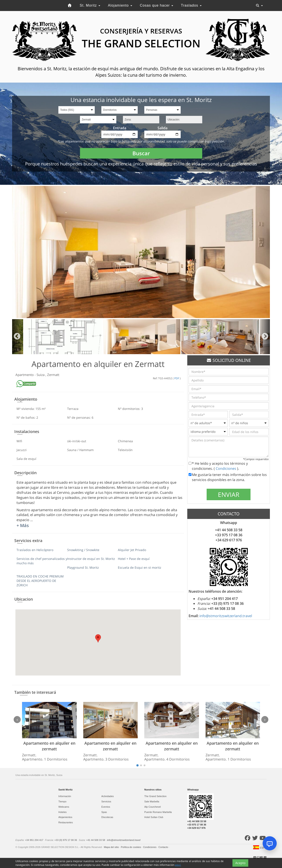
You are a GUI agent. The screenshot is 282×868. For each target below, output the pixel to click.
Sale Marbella (152, 801)
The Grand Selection (155, 796)
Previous (17, 337)
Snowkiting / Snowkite (83, 550)
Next (265, 337)
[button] (98, 638)
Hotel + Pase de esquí (134, 559)
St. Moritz (90, 5)
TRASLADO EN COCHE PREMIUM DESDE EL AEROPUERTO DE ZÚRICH (40, 581)
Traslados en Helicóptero (35, 550)
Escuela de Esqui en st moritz (140, 567)
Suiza (41, 375)
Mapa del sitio (112, 847)
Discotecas (107, 817)
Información (65, 796)
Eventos (106, 807)
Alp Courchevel (153, 807)
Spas (104, 812)
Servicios (106, 801)
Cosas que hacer (157, 5)
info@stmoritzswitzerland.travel (226, 616)
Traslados (191, 5)
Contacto (164, 847)
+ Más (23, 525)
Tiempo (62, 801)
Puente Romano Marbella (158, 812)
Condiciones (226, 468)
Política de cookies (131, 847)
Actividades (108, 796)
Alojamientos (65, 817)
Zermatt (53, 375)
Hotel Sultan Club (154, 817)
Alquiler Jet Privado (132, 550)
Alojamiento (120, 5)
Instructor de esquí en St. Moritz (91, 559)
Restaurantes (66, 822)
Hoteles (62, 812)
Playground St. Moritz (83, 567)
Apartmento (25, 375)
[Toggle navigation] (259, 6)
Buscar (141, 153)
